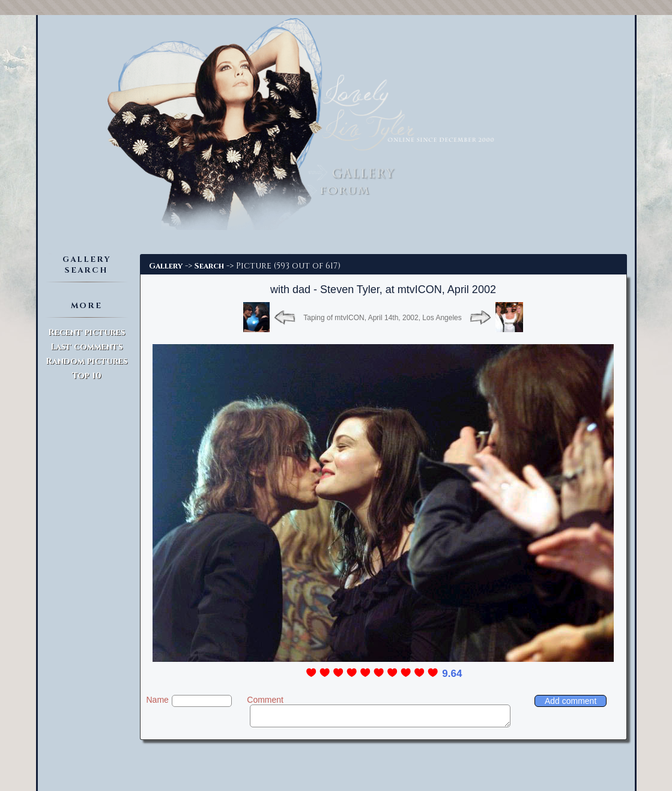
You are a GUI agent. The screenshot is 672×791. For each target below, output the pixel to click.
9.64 (452, 674)
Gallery (166, 266)
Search (209, 266)
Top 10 (87, 376)
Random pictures (86, 361)
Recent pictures (86, 332)
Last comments (86, 347)
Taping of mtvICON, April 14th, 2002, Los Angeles (382, 318)
